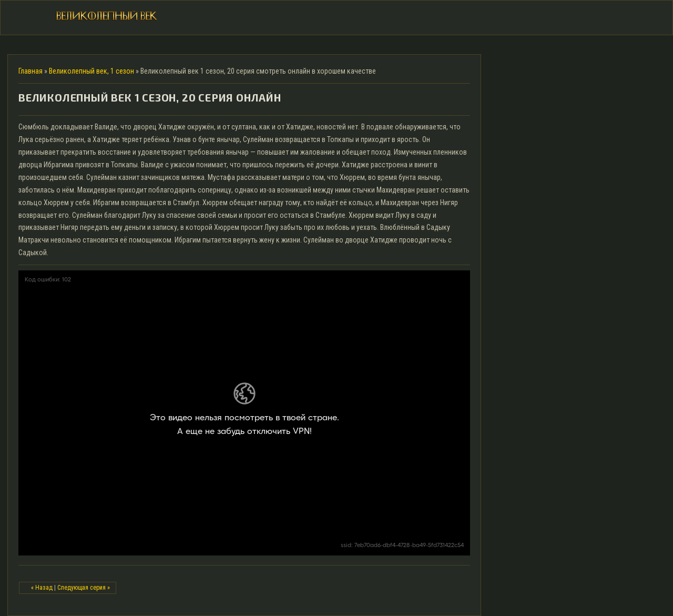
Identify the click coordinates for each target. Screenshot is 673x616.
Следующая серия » (84, 588)
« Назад (42, 588)
